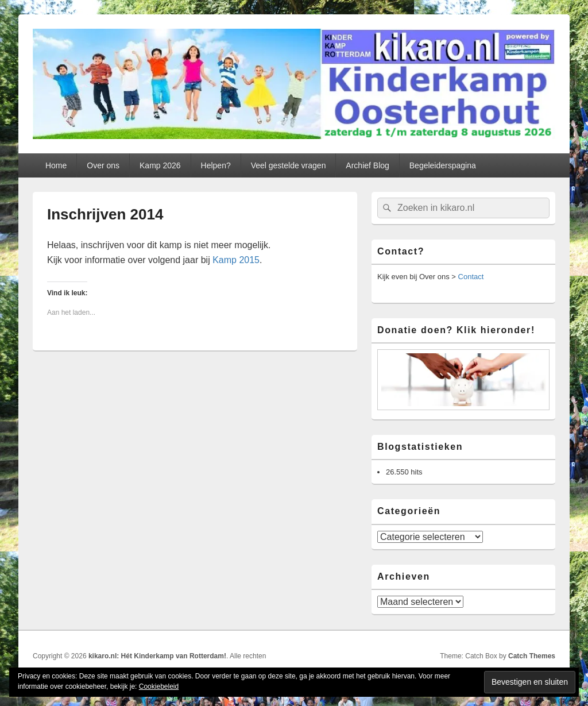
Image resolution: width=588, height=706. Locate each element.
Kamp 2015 (236, 260)
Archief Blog (367, 165)
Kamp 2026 (160, 165)
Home (56, 165)
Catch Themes (532, 656)
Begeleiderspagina (443, 165)
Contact (471, 277)
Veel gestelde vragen (289, 165)
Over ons (103, 165)
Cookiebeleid (159, 686)
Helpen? (216, 165)
